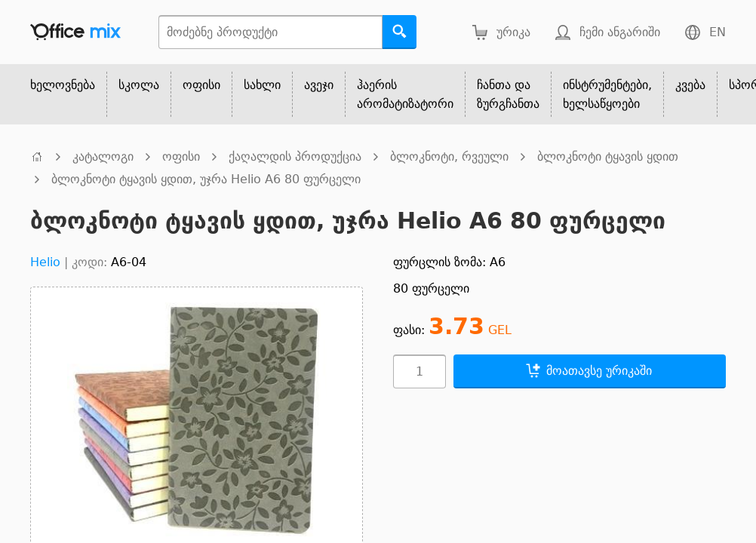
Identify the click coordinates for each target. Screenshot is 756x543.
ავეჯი (319, 85)
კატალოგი (103, 156)
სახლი (262, 85)
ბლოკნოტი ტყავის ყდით (608, 156)
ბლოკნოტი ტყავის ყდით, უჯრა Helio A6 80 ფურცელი (206, 179)
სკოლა (139, 85)
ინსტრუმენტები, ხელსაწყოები (607, 94)
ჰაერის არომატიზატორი (405, 94)
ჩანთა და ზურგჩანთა (508, 94)
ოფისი (201, 85)
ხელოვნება (63, 85)
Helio (45, 262)
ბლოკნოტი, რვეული (449, 156)
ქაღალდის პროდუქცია (295, 156)
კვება (690, 85)
